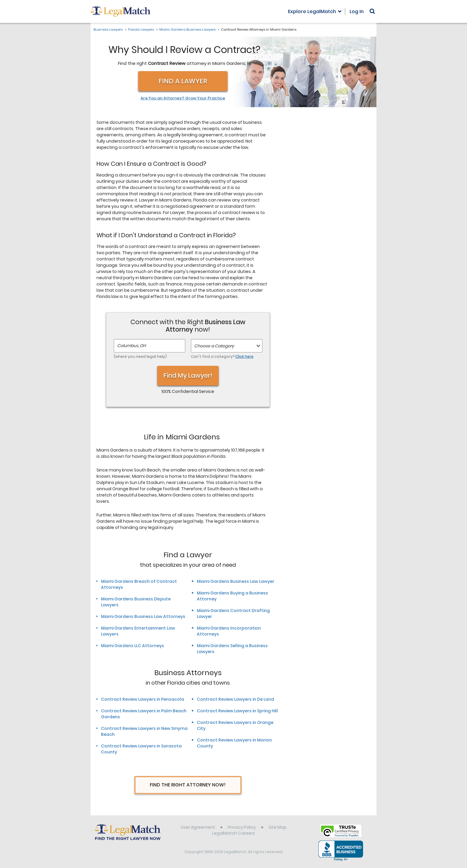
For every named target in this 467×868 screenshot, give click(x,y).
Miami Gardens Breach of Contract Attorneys (139, 584)
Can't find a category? (222, 356)
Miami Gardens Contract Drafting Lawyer (233, 613)
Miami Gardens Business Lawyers (187, 29)
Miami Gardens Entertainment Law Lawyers (138, 631)
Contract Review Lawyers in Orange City (235, 725)
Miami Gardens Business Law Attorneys (143, 616)
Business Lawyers (108, 29)
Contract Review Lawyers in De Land (235, 699)
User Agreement (198, 827)
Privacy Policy (242, 827)
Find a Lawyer (183, 81)
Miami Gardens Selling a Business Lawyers (232, 649)
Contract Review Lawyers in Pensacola (143, 699)
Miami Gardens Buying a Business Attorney (232, 596)
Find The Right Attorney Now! (188, 785)
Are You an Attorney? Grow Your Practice (183, 98)
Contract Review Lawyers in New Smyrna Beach (144, 731)
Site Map (278, 827)
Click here (244, 356)
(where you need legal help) (140, 356)
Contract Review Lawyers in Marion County (234, 743)
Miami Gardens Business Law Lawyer (236, 581)
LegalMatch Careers (233, 833)
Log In (357, 11)
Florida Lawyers (141, 29)
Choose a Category (214, 346)
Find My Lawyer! (188, 376)
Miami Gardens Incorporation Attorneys (229, 631)
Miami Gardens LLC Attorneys (133, 646)
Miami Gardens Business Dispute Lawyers (136, 602)
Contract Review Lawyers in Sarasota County (141, 749)
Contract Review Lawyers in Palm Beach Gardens (144, 714)
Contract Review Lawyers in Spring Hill (237, 711)
